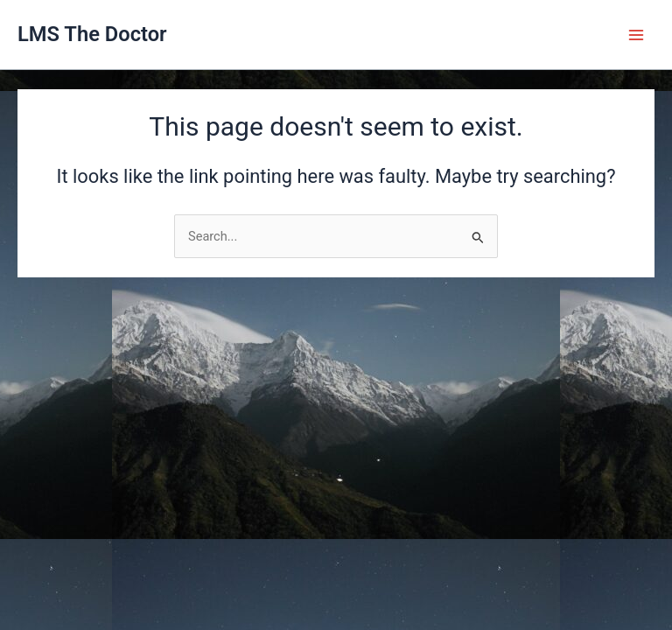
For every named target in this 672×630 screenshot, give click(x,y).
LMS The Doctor (92, 34)
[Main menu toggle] (636, 35)
